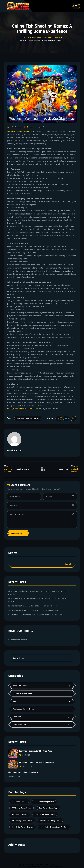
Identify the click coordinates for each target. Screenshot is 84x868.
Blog (15, 701)
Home (24, 37)
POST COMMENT (18, 533)
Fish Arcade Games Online (23, 709)
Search (13, 553)
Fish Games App (19, 724)
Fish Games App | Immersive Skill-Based (37, 763)
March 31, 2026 (26, 766)
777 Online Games (20, 686)
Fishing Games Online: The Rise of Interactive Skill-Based (32, 606)
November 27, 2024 (35, 127)
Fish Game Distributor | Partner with (35, 751)
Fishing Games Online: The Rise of (23, 772)
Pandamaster (14, 451)
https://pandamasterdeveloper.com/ (24, 409)
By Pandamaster (15, 127)
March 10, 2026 (15, 776)
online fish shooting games (28, 418)
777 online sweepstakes (22, 693)
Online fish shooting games (19, 131)
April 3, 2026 (25, 755)
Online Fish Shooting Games (49, 37)
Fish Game (32, 37)
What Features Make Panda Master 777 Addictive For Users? (34, 610)
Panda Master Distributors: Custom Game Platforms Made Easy (36, 615)
